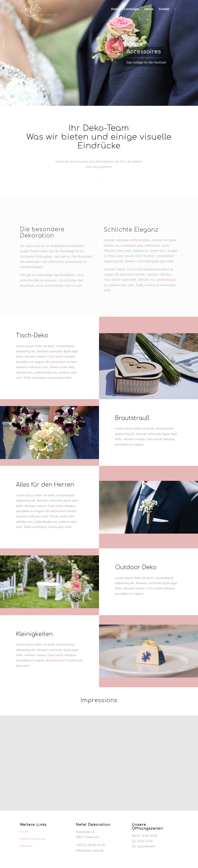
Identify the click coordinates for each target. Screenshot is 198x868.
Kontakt (24, 831)
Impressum (26, 846)
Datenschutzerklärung (33, 839)
